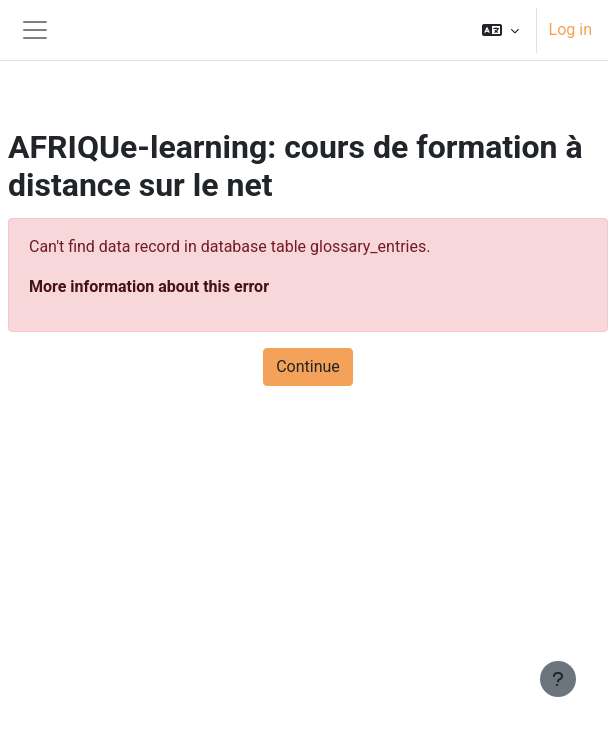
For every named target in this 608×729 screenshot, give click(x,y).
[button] (500, 30)
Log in (570, 29)
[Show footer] (558, 679)
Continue (308, 366)
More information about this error (149, 286)
